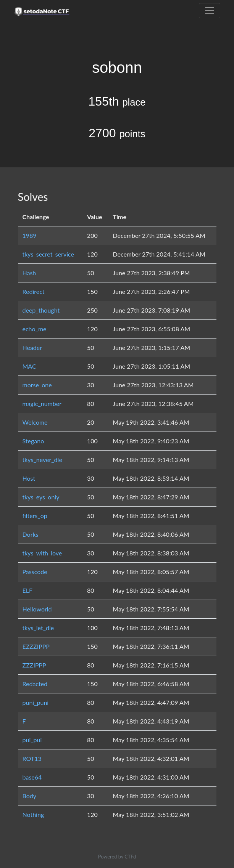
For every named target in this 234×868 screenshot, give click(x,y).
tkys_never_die (42, 460)
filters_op (35, 516)
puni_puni (36, 702)
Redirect (34, 291)
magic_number (42, 404)
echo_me (35, 329)
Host (29, 478)
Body (30, 796)
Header (32, 347)
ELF (28, 590)
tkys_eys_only (41, 497)
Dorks (31, 534)
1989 (30, 235)
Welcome (35, 422)
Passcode (35, 572)
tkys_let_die (38, 628)
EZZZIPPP (36, 646)
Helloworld (37, 609)
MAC (29, 366)
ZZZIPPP (34, 665)
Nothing (33, 814)
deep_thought (41, 310)
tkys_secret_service (48, 254)
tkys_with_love (42, 553)
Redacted (35, 684)
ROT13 (32, 758)
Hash (29, 273)
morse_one (37, 385)
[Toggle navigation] (210, 11)
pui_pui (32, 740)
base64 (32, 777)
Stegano (33, 441)
